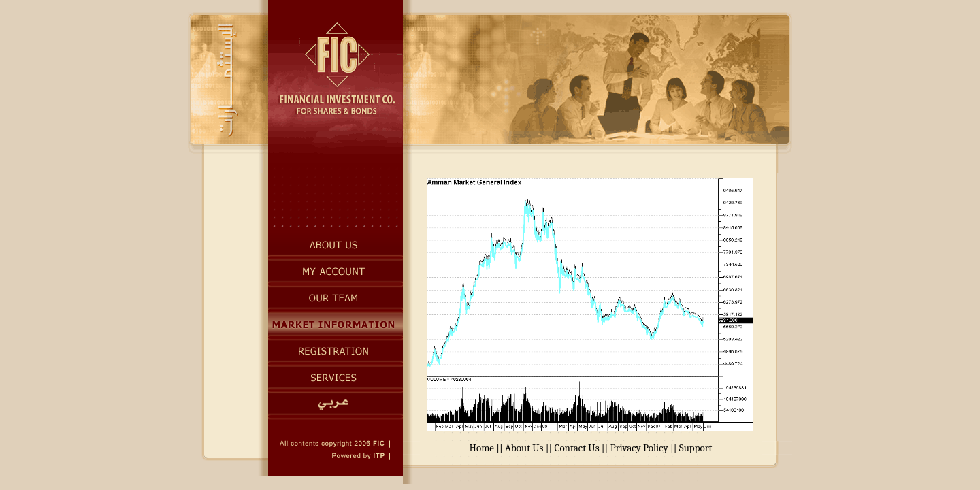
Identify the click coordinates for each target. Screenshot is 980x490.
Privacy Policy (639, 448)
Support (696, 448)
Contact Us (577, 448)
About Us (524, 448)
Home (482, 448)
